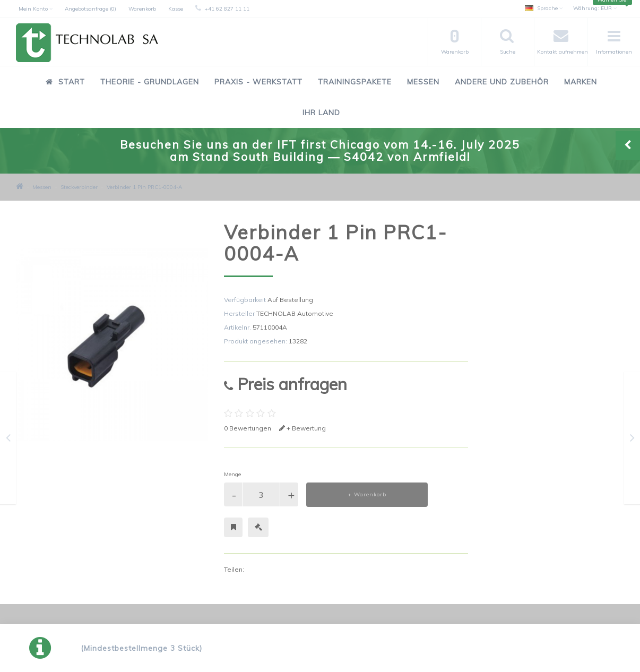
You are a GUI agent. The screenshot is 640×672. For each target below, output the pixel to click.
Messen (423, 82)
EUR (595, 8)
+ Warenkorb (367, 494)
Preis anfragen (286, 384)
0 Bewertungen (248, 428)
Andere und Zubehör (502, 82)
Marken (581, 82)
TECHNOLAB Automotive (295, 313)
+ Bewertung (302, 428)
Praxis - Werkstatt (258, 82)
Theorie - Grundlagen (150, 82)
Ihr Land (321, 113)
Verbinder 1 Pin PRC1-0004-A (144, 187)
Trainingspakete (355, 82)
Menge (232, 474)
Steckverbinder (79, 187)
